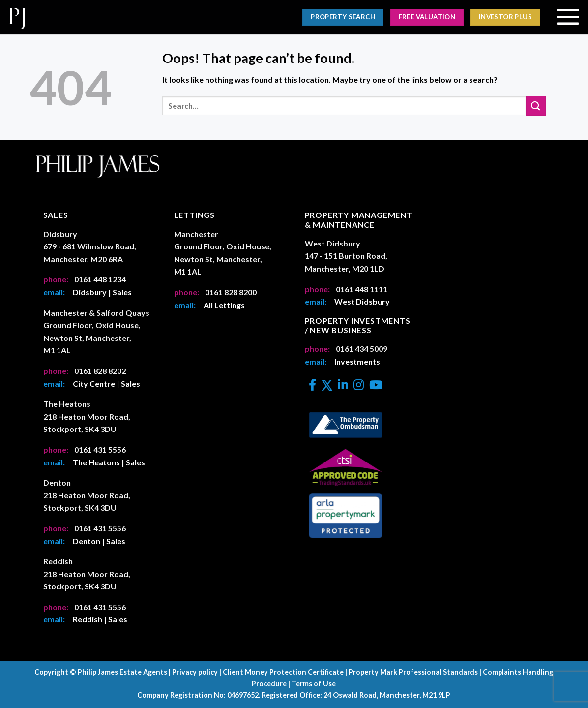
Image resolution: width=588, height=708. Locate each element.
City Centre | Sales (106, 384)
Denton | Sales (99, 541)
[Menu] (568, 17)
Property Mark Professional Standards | (415, 672)
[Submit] (536, 106)
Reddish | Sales (100, 619)
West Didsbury (362, 301)
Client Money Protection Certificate (283, 672)
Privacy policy (195, 672)
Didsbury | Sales (102, 292)
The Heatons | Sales (109, 462)
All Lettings (224, 305)
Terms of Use (314, 684)
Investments (357, 361)
